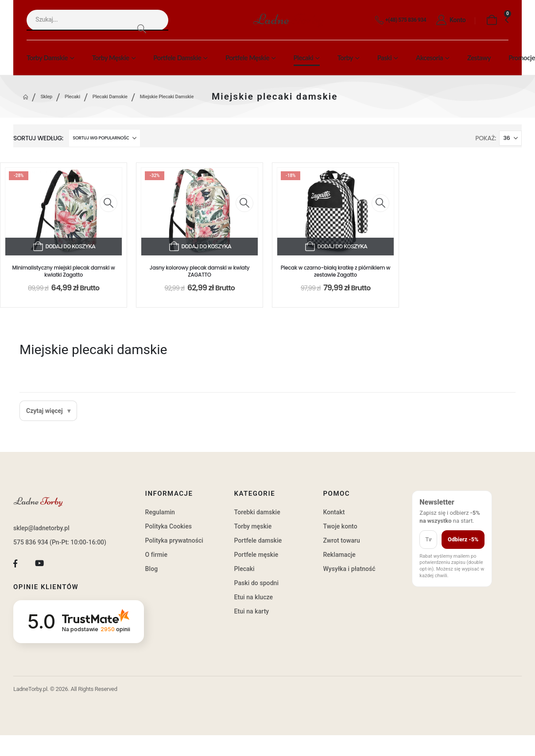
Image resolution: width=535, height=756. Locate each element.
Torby (345, 58)
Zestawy (479, 58)
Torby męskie (111, 58)
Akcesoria (429, 58)
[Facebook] (15, 564)
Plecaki (303, 58)
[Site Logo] (288, 20)
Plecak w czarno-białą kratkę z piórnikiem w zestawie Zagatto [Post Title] (336, 271)
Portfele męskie (247, 58)
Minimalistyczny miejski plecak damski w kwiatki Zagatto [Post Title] (64, 271)
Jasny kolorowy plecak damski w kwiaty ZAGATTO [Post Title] (200, 271)
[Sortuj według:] (105, 138)
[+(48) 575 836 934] (399, 20)
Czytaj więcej (45, 411)
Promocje (522, 58)
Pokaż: (486, 138)
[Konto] (448, 20)
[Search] (142, 29)
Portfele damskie (177, 58)
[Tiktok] (64, 564)
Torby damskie (47, 58)
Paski (385, 58)
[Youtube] (40, 564)
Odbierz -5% (463, 539)
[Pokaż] (510, 138)
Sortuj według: (38, 138)
